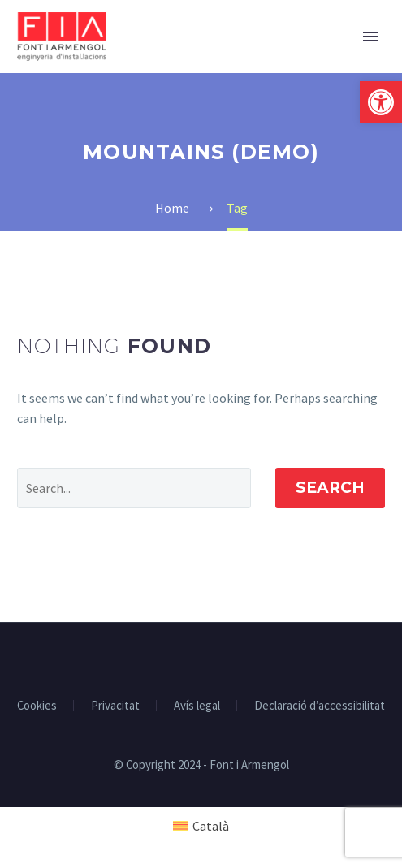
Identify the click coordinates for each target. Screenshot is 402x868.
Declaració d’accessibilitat (320, 706)
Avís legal (197, 706)
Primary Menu (370, 37)
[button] (381, 102)
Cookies (37, 706)
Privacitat (115, 706)
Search (330, 488)
